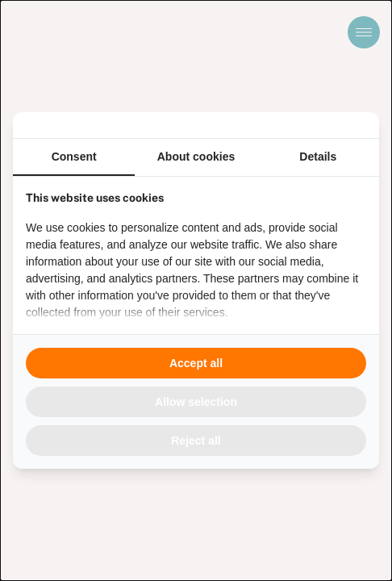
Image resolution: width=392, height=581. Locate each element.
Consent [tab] (74, 157)
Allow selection (196, 402)
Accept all (196, 363)
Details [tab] (318, 157)
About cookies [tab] (196, 157)
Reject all (196, 441)
